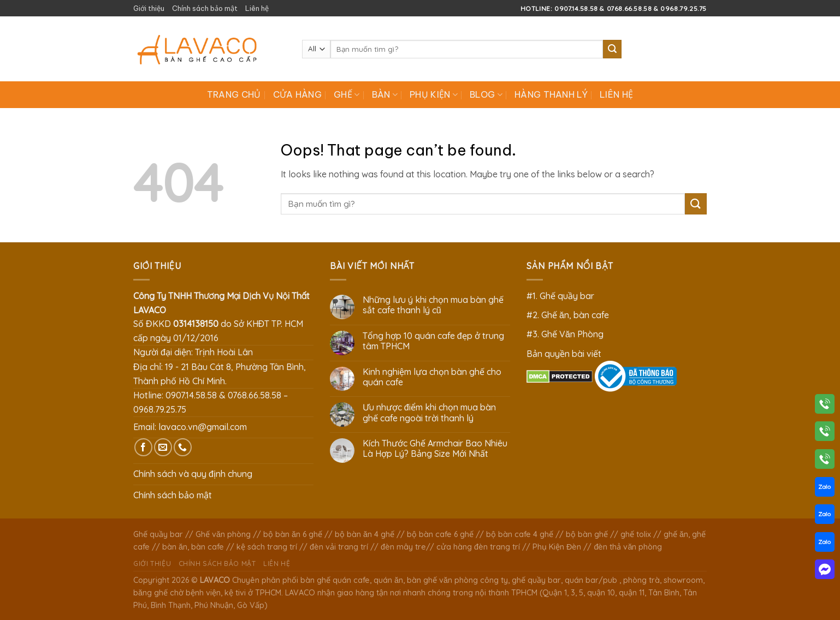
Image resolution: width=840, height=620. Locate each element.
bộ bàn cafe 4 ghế (520, 534)
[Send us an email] (163, 447)
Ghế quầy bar (158, 534)
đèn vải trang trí (339, 547)
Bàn (385, 94)
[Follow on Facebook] (143, 447)
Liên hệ (257, 8)
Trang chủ (234, 94)
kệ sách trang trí (267, 547)
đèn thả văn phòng (628, 547)
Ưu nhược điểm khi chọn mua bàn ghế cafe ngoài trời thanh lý (429, 413)
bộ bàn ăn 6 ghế (293, 534)
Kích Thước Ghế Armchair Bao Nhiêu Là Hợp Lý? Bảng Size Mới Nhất (435, 449)
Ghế (347, 94)
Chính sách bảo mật (205, 8)
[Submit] (612, 49)
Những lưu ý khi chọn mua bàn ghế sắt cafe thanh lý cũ (433, 305)
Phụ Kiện (434, 94)
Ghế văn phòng (223, 534)
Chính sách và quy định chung (193, 474)
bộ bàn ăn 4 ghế (365, 534)
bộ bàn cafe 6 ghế (440, 534)
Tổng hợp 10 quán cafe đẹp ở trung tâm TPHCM (433, 341)
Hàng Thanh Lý (551, 94)
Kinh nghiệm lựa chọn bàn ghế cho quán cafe (432, 377)
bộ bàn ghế (587, 534)
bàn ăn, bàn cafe (193, 547)
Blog (486, 94)
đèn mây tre (403, 547)
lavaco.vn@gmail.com (203, 427)
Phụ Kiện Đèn (557, 547)
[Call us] (183, 447)
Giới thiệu (149, 8)
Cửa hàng (298, 94)
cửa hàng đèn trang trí (478, 547)
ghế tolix (636, 534)
